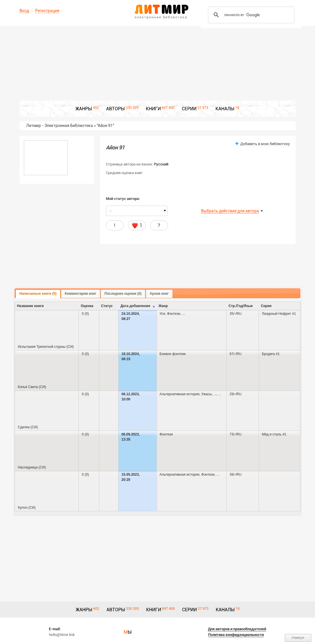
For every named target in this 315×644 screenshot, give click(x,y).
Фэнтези (174, 314)
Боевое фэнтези (173, 354)
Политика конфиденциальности (236, 635)
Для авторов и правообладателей (237, 629)
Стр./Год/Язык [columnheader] (241, 306)
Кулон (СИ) (27, 508)
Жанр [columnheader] (163, 306)
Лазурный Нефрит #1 (279, 314)
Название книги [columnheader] (30, 306)
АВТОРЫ (115, 109)
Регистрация (47, 11)
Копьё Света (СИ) (32, 387)
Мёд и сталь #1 (274, 434)
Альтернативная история (180, 394)
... (184, 314)
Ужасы (207, 394)
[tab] (38, 294)
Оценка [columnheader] (87, 306)
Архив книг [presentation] (159, 294)
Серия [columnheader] (266, 306)
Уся (162, 314)
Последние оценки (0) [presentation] (123, 294)
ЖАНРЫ (84, 109)
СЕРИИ (189, 109)
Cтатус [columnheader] (107, 306)
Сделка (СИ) (28, 427)
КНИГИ (153, 109)
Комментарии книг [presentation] (81, 294)
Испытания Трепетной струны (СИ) (46, 347)
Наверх (298, 638)
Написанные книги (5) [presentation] (38, 294)
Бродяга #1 (271, 354)
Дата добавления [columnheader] (135, 306)
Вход (24, 11)
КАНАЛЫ (225, 109)
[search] (250, 15)
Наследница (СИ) (32, 467)
